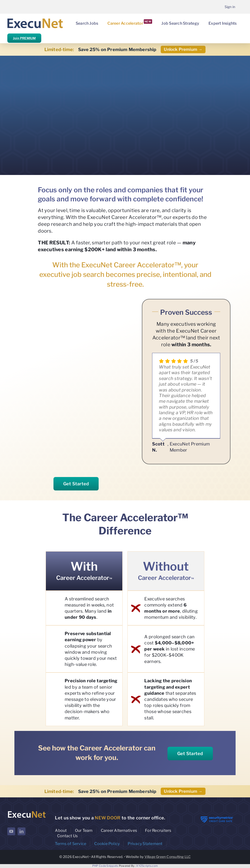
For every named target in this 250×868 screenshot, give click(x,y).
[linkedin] (21, 831)
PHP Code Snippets (105, 866)
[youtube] (11, 831)
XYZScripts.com (147, 866)
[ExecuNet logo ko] (27, 812)
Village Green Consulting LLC (168, 857)
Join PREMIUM (24, 38)
